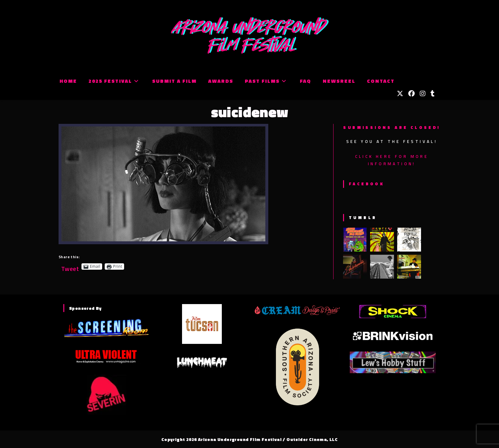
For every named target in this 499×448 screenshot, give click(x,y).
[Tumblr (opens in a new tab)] (433, 94)
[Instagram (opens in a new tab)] (423, 94)
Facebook (366, 184)
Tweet (70, 266)
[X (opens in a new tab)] (400, 94)
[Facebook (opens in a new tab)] (411, 94)
